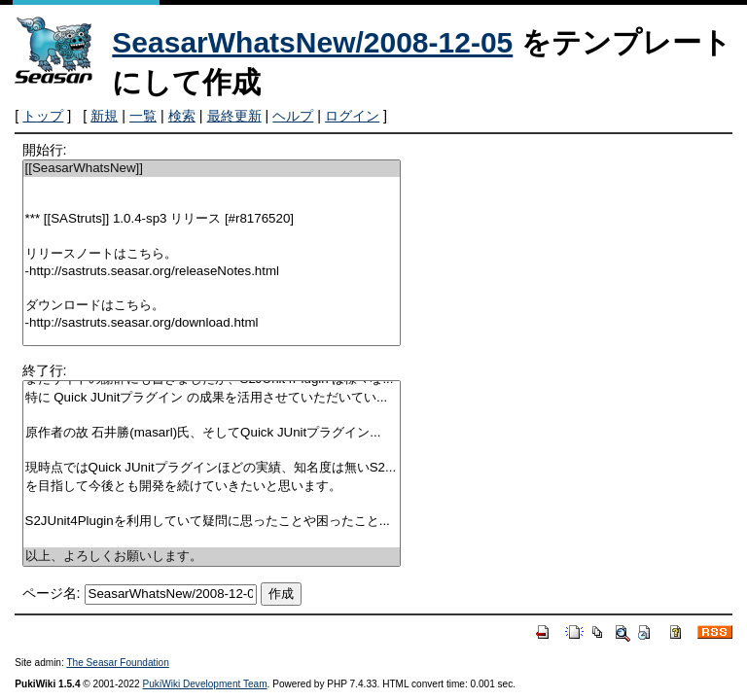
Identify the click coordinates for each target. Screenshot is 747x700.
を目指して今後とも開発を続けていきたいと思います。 (212, 487)
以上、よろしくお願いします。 (212, 557)
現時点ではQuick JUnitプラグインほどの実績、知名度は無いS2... (212, 468)
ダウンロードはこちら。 (212, 306)
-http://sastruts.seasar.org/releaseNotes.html (212, 272)
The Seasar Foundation (117, 663)
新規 (104, 116)
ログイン (352, 116)
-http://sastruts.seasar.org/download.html (212, 323)
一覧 (143, 116)
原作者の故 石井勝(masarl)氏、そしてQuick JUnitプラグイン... (212, 433)
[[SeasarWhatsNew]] (212, 169)
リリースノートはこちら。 (212, 254)
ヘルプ (293, 116)
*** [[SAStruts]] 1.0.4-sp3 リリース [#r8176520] (212, 219)
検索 (182, 116)
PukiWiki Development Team (205, 684)
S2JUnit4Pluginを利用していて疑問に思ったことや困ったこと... (212, 522)
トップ (43, 116)
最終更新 (234, 116)
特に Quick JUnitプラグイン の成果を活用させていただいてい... (212, 398)
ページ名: (52, 593)
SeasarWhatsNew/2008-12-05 (312, 42)
